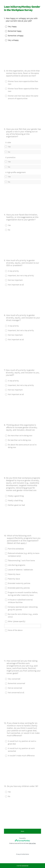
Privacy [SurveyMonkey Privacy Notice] (18, 854)
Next (22, 831)
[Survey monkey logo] (22, 840)
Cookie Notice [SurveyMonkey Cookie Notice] (25, 854)
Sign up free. (32, 843)
